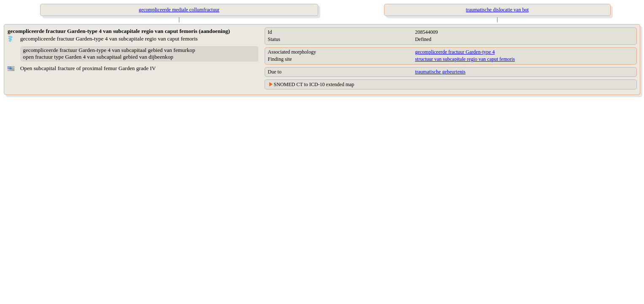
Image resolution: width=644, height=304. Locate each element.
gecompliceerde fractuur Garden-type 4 (455, 52)
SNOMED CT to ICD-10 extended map (314, 84)
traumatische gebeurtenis (440, 72)
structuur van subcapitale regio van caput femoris (465, 59)
